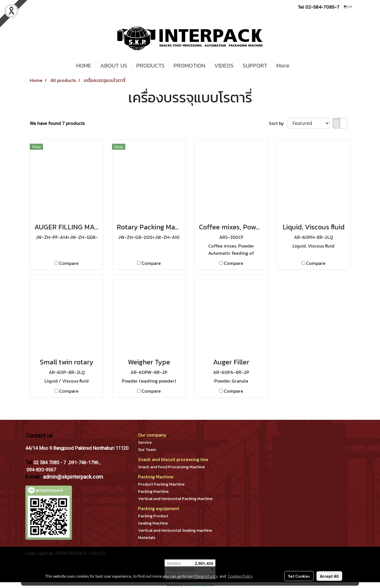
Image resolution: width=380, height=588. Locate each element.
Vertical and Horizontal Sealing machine (175, 530)
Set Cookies (299, 576)
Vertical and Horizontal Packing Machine (175, 499)
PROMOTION (189, 65)
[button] (302, 65)
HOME (84, 65)
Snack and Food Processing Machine (171, 467)
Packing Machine (153, 491)
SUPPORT (255, 65)
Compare (69, 263)
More (283, 65)
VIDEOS (224, 65)
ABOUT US (114, 65)
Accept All (329, 576)
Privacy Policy (206, 576)
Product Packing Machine (161, 484)
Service (145, 442)
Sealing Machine (153, 523)
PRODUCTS (150, 65)
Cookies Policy (240, 576)
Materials (147, 538)
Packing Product (153, 516)
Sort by (278, 123)
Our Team (147, 450)
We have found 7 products (57, 123)
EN (348, 7)
